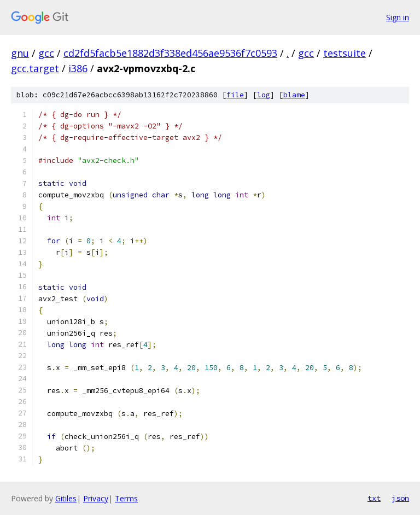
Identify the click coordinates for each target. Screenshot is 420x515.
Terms (126, 498)
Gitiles (66, 498)
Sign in (398, 17)
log (264, 95)
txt (374, 498)
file (235, 95)
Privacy (96, 498)
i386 (78, 68)
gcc (46, 53)
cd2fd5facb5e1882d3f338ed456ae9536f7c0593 (170, 53)
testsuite (345, 53)
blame (294, 95)
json (400, 498)
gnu (20, 53)
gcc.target (35, 68)
